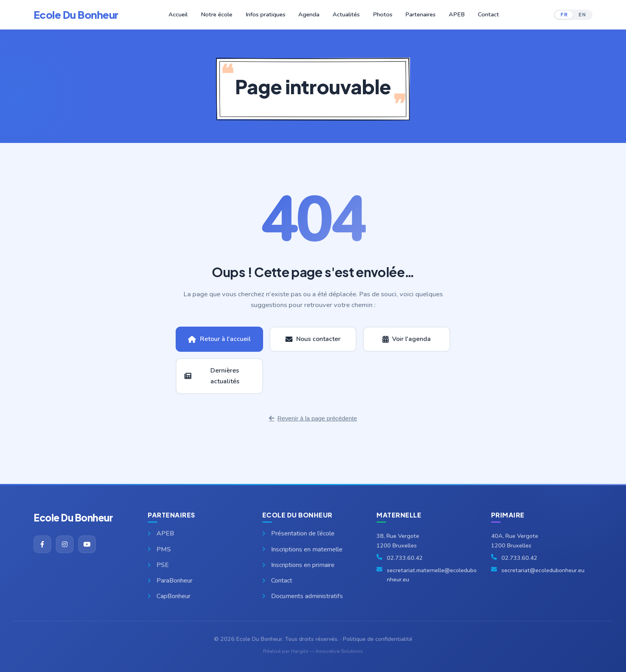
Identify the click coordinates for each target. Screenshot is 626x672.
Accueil (183, 14)
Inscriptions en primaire (298, 565)
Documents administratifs (303, 596)
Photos (381, 14)
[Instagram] (65, 544)
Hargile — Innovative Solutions (327, 651)
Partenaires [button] (418, 14)
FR (564, 14)
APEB (454, 14)
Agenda (309, 14)
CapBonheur (169, 596)
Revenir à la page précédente (313, 418)
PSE (158, 565)
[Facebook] (42, 544)
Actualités (345, 14)
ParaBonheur (170, 581)
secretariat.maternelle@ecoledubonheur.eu (432, 575)
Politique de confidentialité (378, 639)
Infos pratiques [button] (267, 14)
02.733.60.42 (405, 558)
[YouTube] (87, 544)
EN (582, 14)
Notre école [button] (220, 14)
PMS (159, 549)
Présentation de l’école (298, 533)
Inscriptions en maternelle (302, 549)
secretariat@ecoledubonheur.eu (543, 570)
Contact (484, 14)
